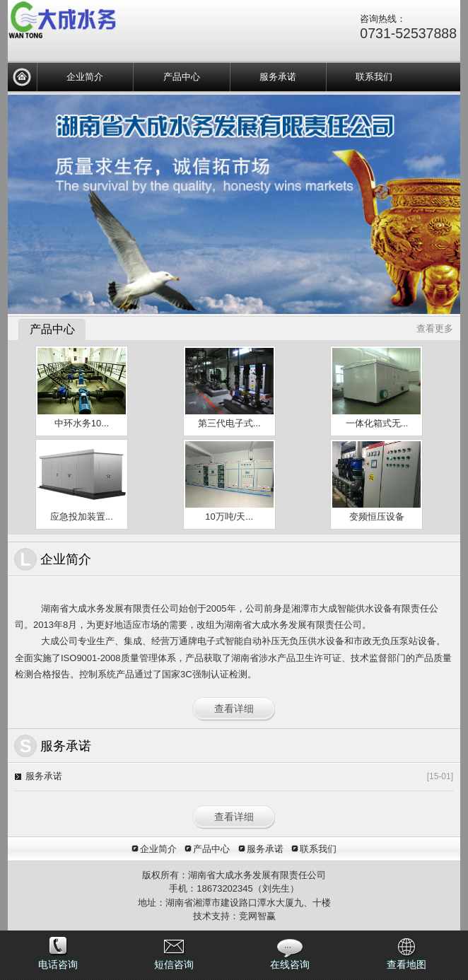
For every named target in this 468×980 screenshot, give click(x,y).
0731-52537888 (408, 33)
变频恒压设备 (377, 517)
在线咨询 (290, 964)
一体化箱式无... (377, 423)
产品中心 (182, 77)
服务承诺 (278, 77)
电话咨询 (58, 964)
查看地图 (406, 964)
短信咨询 (174, 964)
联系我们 (374, 77)
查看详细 (234, 708)
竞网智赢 (257, 916)
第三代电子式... (229, 423)
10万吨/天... (229, 517)
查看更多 (435, 328)
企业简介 (85, 77)
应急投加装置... (82, 517)
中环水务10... (82, 423)
